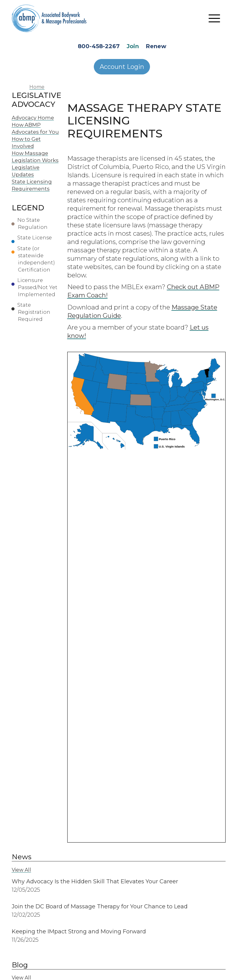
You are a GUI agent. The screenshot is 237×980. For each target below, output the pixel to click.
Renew (156, 46)
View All (21, 870)
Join (133, 46)
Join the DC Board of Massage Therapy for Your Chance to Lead (100, 906)
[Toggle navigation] (214, 19)
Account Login (122, 67)
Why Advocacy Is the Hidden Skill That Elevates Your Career (95, 881)
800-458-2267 (99, 46)
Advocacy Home (33, 118)
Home (37, 87)
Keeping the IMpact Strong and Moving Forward (79, 932)
